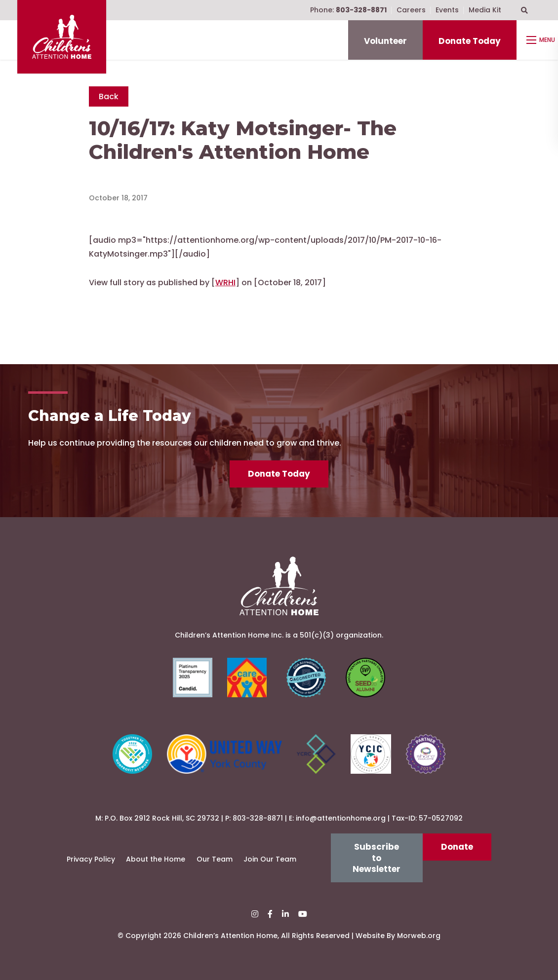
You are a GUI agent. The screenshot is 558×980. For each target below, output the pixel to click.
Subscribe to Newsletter (377, 858)
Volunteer (385, 41)
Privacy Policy (91, 859)
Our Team (215, 859)
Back (109, 96)
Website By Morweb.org (398, 936)
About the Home (156, 859)
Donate (457, 847)
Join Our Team (270, 859)
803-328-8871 (258, 818)
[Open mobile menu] (542, 40)
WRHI (225, 283)
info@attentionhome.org (341, 818)
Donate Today (470, 41)
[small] (255, 914)
